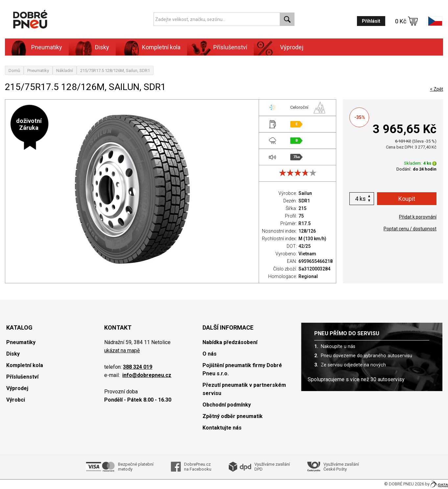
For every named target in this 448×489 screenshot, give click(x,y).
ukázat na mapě (122, 350)
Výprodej (292, 47)
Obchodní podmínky (227, 405)
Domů (14, 70)
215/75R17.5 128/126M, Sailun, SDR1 (115, 70)
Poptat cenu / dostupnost (410, 229)
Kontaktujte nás (222, 428)
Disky (102, 47)
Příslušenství (230, 47)
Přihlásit (371, 21)
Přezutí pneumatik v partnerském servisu (244, 389)
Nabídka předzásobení (230, 342)
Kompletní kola (161, 47)
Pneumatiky (47, 47)
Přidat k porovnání (418, 217)
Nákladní (65, 70)
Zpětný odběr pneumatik (233, 416)
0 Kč (407, 21)
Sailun (305, 193)
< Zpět (436, 89)
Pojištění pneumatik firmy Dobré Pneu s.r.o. (242, 369)
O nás (210, 354)
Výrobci (16, 400)
